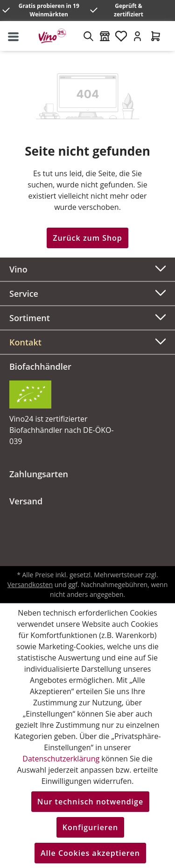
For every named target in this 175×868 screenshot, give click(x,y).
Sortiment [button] (87, 317)
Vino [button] (87, 268)
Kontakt (25, 342)
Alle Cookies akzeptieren (90, 853)
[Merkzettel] (121, 36)
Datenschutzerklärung (61, 759)
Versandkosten (30, 585)
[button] (87, 342)
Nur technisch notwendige (90, 802)
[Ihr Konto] (137, 36)
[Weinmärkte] (105, 36)
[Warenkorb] (156, 36)
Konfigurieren (90, 827)
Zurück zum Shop (87, 238)
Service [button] (87, 292)
